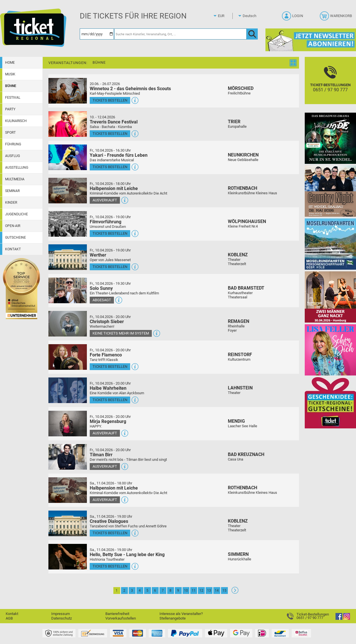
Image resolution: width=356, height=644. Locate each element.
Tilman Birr (101, 455)
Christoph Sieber (107, 322)
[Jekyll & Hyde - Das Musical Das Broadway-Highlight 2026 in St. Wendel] (330, 138)
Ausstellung (17, 168)
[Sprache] (251, 16)
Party (10, 109)
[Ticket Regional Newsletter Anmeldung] (311, 40)
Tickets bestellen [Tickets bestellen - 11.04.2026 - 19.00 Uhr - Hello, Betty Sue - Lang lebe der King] (110, 566)
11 (194, 591)
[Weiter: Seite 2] (235, 592)
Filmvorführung (106, 222)
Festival (13, 98)
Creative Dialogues (109, 521)
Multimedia (15, 179)
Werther (98, 255)
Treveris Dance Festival (114, 122)
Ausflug (13, 156)
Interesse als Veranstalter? (181, 614)
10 (186, 591)
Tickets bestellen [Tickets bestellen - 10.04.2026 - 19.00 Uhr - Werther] (110, 267)
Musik (10, 74)
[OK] (252, 34)
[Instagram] (347, 619)
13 (209, 591)
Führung (13, 144)
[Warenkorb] (336, 18)
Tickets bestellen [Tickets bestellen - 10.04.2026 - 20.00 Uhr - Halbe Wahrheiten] (110, 400)
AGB (9, 618)
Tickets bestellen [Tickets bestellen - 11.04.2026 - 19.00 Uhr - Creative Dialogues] (110, 533)
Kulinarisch (16, 121)
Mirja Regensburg (108, 421)
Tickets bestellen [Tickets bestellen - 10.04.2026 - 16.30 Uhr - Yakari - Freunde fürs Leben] (110, 167)
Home (10, 63)
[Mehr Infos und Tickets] (68, 91)
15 (224, 591)
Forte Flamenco (106, 355)
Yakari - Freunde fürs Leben (119, 155)
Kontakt (13, 249)
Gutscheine (16, 238)
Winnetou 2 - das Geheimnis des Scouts (130, 89)
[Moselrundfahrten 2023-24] (330, 244)
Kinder (11, 203)
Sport (10, 133)
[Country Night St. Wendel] (330, 191)
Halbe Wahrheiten (108, 388)
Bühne (11, 86)
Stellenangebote (173, 618)
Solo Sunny (101, 288)
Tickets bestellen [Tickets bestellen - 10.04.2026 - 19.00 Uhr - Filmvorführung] (110, 233)
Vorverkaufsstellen (121, 618)
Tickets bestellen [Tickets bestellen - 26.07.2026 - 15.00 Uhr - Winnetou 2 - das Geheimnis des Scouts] (110, 100)
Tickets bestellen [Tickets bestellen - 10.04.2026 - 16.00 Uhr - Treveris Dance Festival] (110, 134)
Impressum (61, 614)
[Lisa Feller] (330, 350)
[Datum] (97, 34)
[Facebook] (339, 619)
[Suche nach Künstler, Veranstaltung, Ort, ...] (180, 34)
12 (201, 591)
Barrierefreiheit (117, 614)
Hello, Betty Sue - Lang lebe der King (127, 555)
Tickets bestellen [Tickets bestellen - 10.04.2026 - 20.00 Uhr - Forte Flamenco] (110, 367)
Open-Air (13, 226)
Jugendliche (17, 214)
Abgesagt (102, 300)
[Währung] (226, 16)
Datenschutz (62, 618)
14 (217, 591)
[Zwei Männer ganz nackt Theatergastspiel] (330, 297)
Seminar (12, 191)
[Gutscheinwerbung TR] (330, 403)
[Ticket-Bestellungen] (330, 85)
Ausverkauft (105, 200)
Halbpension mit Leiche (114, 188)
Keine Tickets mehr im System (121, 333)
